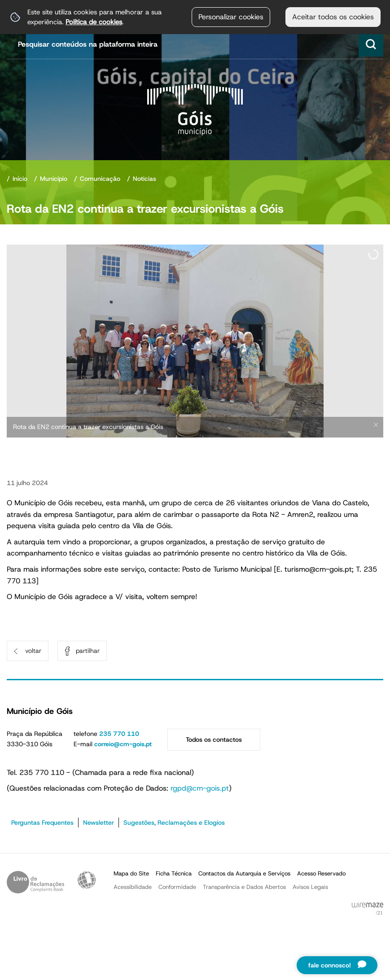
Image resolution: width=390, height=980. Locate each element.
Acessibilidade (87, 880)
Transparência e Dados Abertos (244, 887)
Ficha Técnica (174, 873)
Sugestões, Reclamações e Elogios (174, 822)
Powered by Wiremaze (368, 909)
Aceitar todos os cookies (333, 17)
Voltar (33, 651)
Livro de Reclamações (35, 882)
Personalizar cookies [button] (231, 17)
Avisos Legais (310, 887)
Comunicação (100, 179)
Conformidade (177, 887)
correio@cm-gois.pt (123, 744)
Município (54, 179)
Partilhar (88, 651)
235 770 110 (119, 734)
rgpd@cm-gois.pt (200, 788)
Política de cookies (94, 22)
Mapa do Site (131, 873)
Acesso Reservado (321, 873)
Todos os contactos (214, 739)
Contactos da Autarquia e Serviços (244, 873)
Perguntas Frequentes (42, 822)
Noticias (145, 179)
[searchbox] (196, 44)
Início (20, 179)
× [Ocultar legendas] (376, 424)
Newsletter (99, 822)
